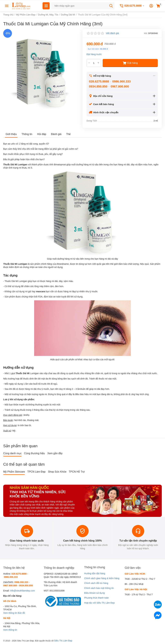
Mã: (146, 33)
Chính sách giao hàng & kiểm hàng (102, 578)
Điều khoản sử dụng (94, 593)
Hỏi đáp (42, 134)
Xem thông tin (10, 613)
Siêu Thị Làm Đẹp (63, 641)
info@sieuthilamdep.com (23, 591)
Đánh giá (56, 134)
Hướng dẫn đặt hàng (95, 573)
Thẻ (68, 134)
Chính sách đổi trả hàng (96, 583)
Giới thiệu (11, 134)
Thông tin (27, 134)
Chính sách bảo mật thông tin (99, 588)
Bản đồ (21, 613)
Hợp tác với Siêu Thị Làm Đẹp (99, 603)
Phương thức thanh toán (96, 598)
